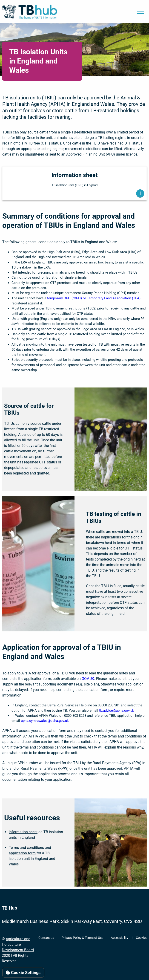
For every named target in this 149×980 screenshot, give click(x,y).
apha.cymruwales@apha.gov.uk (45, 721)
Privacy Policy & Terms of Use (82, 938)
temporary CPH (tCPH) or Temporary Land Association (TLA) (94, 298)
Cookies (142, 938)
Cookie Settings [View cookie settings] (23, 973)
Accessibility (120, 938)
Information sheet (23, 832)
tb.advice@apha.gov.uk (117, 711)
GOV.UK (88, 679)
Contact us (46, 938)
